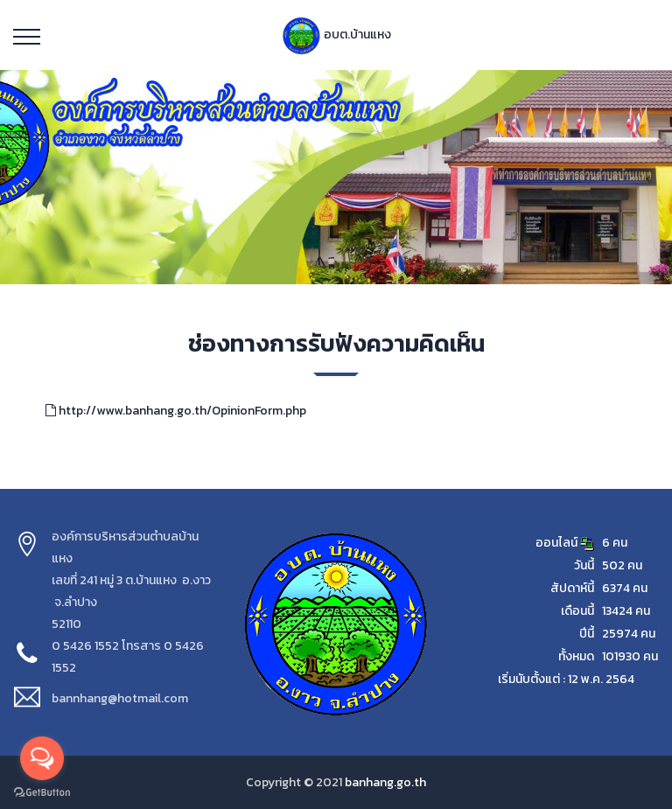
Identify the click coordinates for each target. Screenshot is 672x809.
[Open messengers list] (42, 758)
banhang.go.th (385, 782)
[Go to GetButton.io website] (42, 792)
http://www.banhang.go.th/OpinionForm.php (176, 411)
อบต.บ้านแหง (336, 35)
